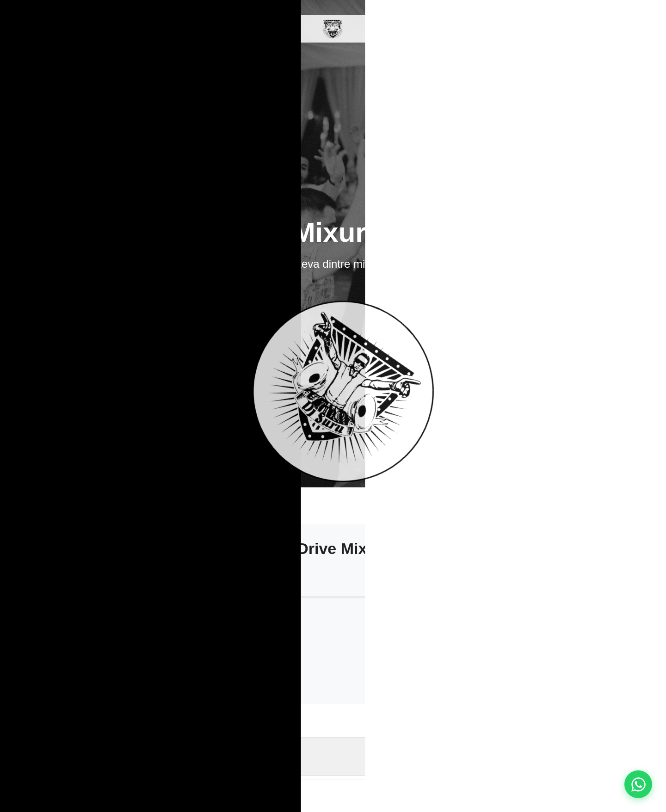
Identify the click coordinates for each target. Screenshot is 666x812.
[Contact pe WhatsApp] (638, 784)
